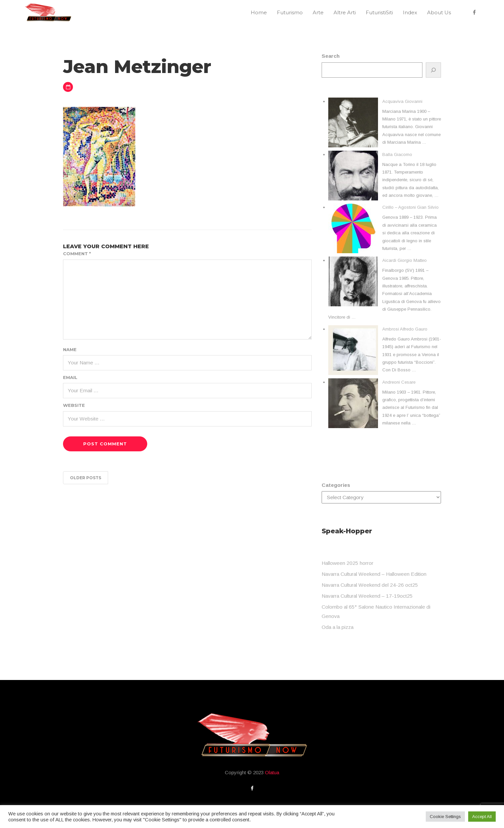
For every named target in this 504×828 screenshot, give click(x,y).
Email (70, 377)
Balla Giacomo (397, 154)
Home (259, 12)
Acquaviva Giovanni (402, 101)
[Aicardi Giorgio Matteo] (353, 281)
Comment (77, 254)
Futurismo (290, 12)
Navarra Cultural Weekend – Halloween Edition (374, 574)
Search (331, 56)
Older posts (86, 478)
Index (410, 12)
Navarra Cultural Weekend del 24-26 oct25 (370, 585)
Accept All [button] (482, 817)
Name (70, 349)
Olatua (272, 772)
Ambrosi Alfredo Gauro (405, 329)
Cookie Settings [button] (445, 817)
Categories (336, 485)
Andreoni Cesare (399, 382)
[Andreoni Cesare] (353, 403)
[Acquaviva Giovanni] (353, 122)
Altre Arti (345, 12)
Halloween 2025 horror (347, 563)
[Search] (433, 70)
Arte (318, 12)
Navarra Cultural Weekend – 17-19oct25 (367, 596)
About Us (439, 12)
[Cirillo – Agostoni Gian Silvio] (353, 228)
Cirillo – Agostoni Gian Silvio (410, 207)
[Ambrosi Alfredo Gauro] (353, 350)
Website (74, 405)
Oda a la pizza (338, 627)
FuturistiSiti (379, 12)
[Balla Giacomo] (353, 176)
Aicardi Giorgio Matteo (405, 260)
